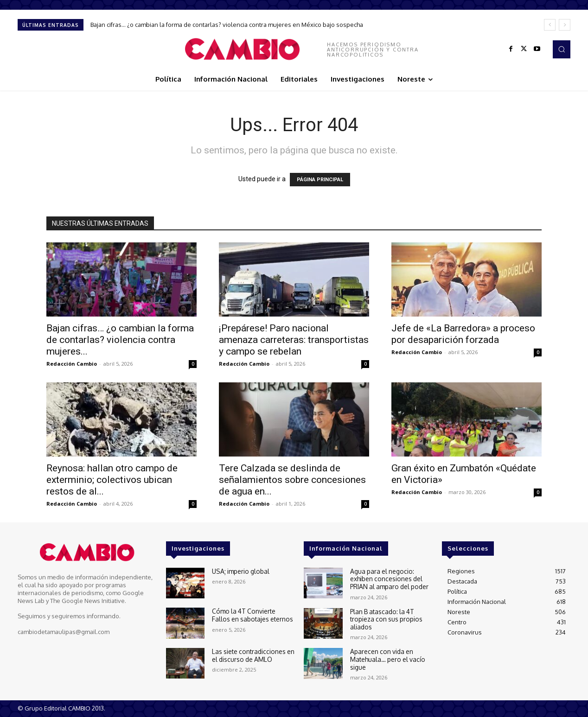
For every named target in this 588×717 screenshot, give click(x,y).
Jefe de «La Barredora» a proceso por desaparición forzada (463, 334)
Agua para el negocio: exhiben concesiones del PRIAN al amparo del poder (388, 578)
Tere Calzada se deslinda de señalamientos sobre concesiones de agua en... (292, 480)
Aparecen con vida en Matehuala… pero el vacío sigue (386, 658)
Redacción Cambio (72, 364)
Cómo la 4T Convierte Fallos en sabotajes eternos (251, 615)
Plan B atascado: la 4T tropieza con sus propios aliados (385, 618)
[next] (565, 25)
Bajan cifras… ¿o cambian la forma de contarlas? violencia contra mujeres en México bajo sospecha (227, 25)
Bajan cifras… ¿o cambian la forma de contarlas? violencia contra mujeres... (120, 340)
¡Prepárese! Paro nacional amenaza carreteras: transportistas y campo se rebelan (294, 340)
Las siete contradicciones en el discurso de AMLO (251, 655)
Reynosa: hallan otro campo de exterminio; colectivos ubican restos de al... (112, 480)
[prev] (550, 25)
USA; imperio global (240, 571)
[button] (562, 49)
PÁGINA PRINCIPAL (320, 180)
